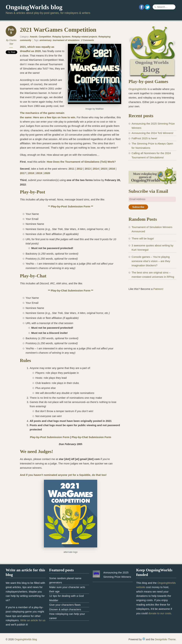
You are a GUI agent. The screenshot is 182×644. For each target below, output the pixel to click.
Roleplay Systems (61, 37)
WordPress (144, 639)
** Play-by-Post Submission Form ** (70, 206)
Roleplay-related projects (84, 37)
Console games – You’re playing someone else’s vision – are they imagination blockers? (151, 261)
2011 (71, 169)
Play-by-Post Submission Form (50, 437)
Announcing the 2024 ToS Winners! (152, 133)
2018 (31, 173)
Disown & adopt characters (65, 609)
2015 (104, 169)
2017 (23, 173)
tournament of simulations (66, 40)
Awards (34, 37)
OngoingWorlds (138, 89)
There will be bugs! (143, 238)
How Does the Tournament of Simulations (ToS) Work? (81, 162)
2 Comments (88, 40)
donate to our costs (160, 613)
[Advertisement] (152, 321)
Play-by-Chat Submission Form (91, 437)
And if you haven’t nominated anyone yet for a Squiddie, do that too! (63, 475)
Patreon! (158, 289)
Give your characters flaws (65, 605)
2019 (39, 173)
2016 (112, 169)
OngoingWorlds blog (34, 7)
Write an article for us (33, 620)
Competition (45, 37)
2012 (80, 169)
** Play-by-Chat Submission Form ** (71, 290)
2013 (88, 169)
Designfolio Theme (165, 639)
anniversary (46, 40)
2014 (96, 169)
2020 (47, 173)
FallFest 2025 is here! (144, 138)
